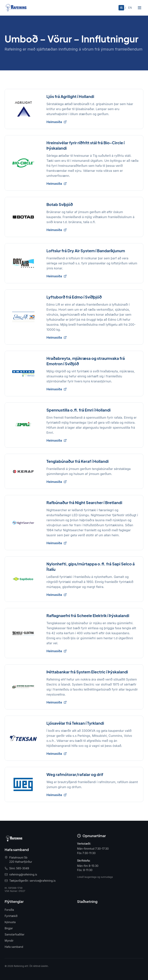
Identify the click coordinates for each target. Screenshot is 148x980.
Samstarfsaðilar (15, 934)
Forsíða (9, 910)
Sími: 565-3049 (19, 868)
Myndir (9, 941)
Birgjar (9, 928)
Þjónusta (10, 922)
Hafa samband (14, 947)
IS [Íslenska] (121, 8)
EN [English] (130, 8)
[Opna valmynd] (140, 8)
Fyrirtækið (11, 916)
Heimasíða (57, 122)
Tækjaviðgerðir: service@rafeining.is (32, 881)
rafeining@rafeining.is (23, 874)
